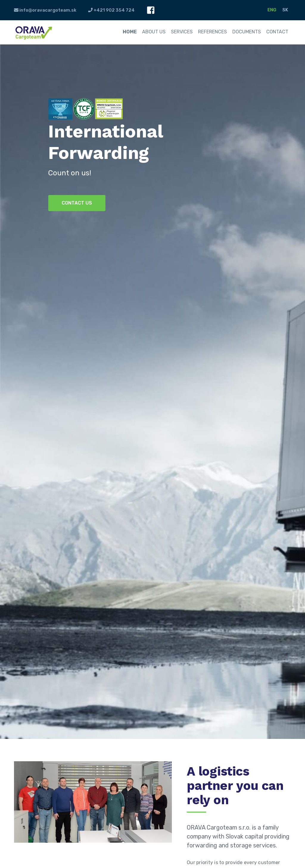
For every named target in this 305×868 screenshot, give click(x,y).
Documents (247, 32)
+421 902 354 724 (111, 10)
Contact (277, 32)
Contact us (77, 203)
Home (130, 32)
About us (154, 32)
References (213, 32)
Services (182, 32)
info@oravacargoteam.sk (45, 10)
